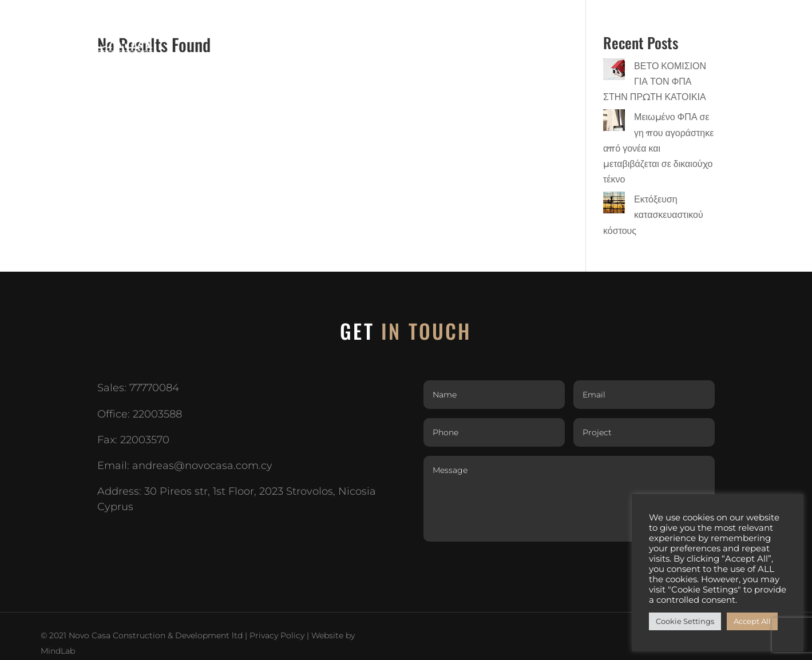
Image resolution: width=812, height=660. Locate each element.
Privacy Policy (277, 635)
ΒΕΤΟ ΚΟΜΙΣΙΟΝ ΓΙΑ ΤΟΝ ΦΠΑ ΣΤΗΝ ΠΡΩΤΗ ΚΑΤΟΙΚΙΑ (655, 81)
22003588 (157, 414)
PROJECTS (498, 23)
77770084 (154, 388)
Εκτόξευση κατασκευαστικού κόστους (653, 215)
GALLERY (645, 23)
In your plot (579, 23)
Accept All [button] (752, 621)
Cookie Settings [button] (685, 621)
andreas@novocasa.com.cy (202, 466)
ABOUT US (438, 23)
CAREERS (699, 23)
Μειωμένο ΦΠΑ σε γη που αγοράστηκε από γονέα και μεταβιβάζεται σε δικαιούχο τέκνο (658, 148)
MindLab (58, 651)
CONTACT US (762, 23)
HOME (389, 23)
